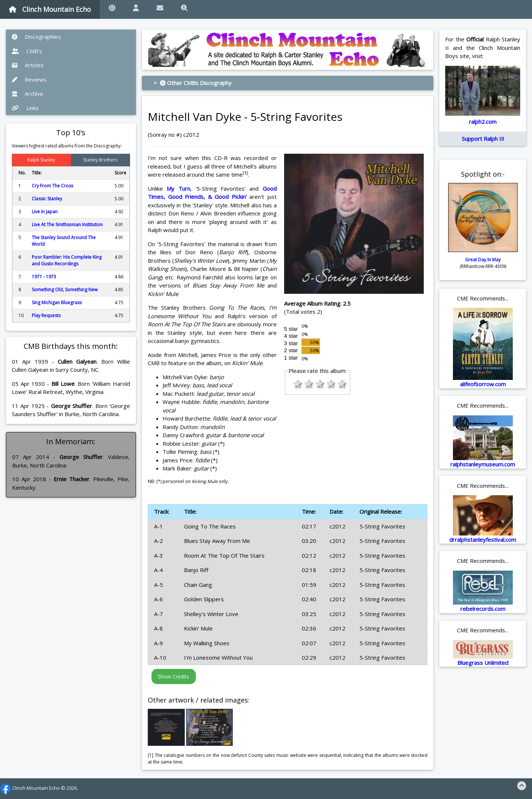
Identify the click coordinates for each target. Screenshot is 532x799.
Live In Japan (45, 212)
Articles (28, 65)
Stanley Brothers (100, 160)
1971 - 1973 (44, 277)
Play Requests (46, 315)
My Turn (178, 188)
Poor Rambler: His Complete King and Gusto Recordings (67, 260)
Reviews (29, 79)
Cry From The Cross (52, 186)
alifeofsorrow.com (483, 384)
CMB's (27, 51)
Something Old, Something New (65, 290)
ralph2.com (483, 122)
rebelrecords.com (483, 609)
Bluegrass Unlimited (483, 663)
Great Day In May (483, 260)
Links (25, 108)
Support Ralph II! (483, 139)
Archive (28, 93)
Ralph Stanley (41, 160)
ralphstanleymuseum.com (483, 464)
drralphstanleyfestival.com (483, 540)
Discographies (36, 37)
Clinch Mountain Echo (50, 9)
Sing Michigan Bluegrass (57, 302)
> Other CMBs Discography (193, 83)
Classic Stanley (47, 199)
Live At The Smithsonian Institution (67, 225)
